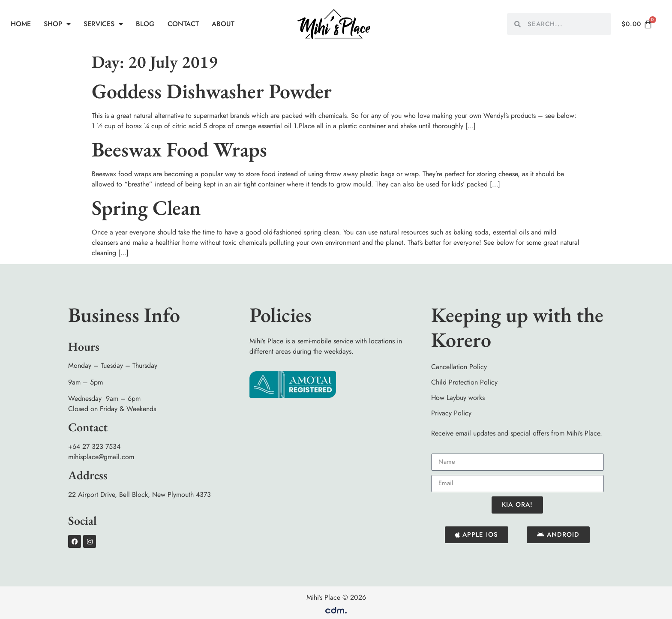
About (223, 24)
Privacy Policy (451, 413)
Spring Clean (146, 207)
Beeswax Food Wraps (179, 149)
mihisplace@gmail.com (101, 457)
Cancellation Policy (459, 367)
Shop (57, 24)
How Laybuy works (458, 398)
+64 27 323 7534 (94, 446)
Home (21, 24)
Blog (145, 24)
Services (103, 24)
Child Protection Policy (464, 382)
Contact (183, 24)
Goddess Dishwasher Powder (212, 91)
